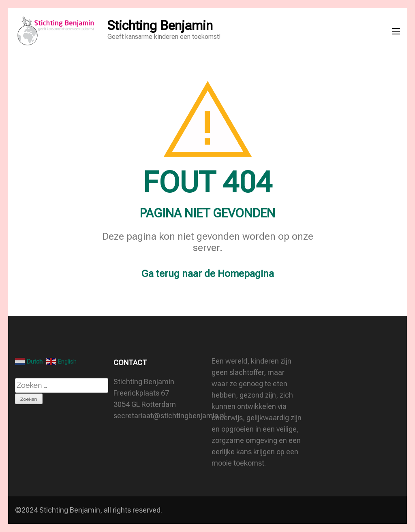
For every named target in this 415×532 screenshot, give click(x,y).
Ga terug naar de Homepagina (208, 274)
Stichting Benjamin (160, 26)
